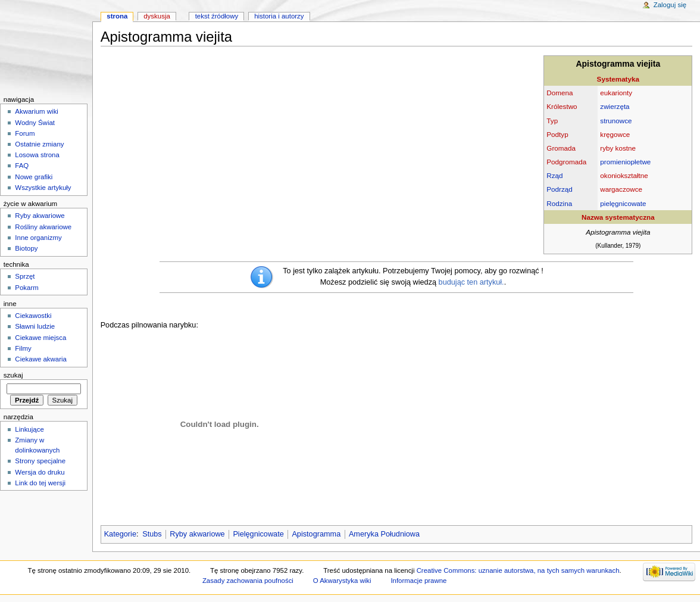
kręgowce (615, 134)
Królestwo (562, 106)
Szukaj (13, 375)
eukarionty (616, 93)
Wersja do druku (40, 472)
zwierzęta (615, 106)
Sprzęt (25, 276)
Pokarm (26, 288)
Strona (117, 16)
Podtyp (557, 134)
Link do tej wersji (40, 483)
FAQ (22, 166)
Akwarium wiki (37, 111)
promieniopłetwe (625, 162)
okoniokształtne (624, 175)
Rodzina (559, 203)
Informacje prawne (418, 581)
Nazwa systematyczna (618, 217)
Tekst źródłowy (217, 16)
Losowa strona (37, 155)
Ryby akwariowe (197, 534)
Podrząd (559, 189)
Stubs (152, 534)
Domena (560, 93)
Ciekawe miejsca (40, 338)
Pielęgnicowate (258, 534)
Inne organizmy (38, 238)
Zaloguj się (670, 5)
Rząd (554, 175)
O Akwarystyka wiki (342, 581)
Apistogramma (316, 534)
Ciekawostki (33, 316)
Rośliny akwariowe (43, 227)
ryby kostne (618, 148)
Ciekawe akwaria (41, 359)
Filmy (23, 348)
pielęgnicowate (623, 203)
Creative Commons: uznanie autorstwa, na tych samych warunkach (518, 570)
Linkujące (29, 429)
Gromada (561, 148)
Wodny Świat (35, 123)
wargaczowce (621, 189)
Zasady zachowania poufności (248, 581)
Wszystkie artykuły (43, 188)
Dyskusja (157, 16)
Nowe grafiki (34, 177)
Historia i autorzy (279, 16)
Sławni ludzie (35, 326)
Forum (25, 133)
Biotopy (26, 248)
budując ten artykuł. (471, 282)
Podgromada (566, 162)
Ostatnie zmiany (39, 144)
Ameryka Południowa (384, 534)
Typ (552, 121)
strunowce (616, 121)
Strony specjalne (40, 461)
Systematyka (618, 79)
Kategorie (120, 534)
